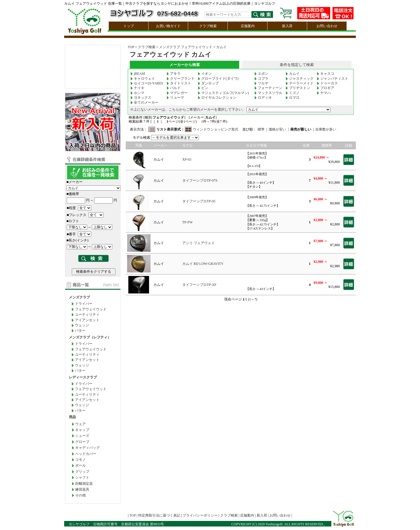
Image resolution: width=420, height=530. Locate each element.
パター (80, 331)
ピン (203, 88)
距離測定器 (84, 484)
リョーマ (175, 98)
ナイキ (137, 88)
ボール (80, 465)
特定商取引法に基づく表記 (159, 515)
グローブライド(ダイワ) (218, 79)
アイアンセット (87, 320)
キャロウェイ (143, 79)
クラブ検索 (208, 26)
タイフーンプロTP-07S (200, 180)
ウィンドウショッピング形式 (216, 129)
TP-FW (188, 222)
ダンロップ (208, 83)
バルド (174, 88)
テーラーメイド (300, 83)
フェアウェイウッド (91, 309)
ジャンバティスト (332, 79)
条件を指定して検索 (297, 65)
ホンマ (137, 93)
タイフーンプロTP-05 (199, 201)
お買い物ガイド (168, 26)
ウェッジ (82, 325)
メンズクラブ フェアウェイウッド (186, 47)
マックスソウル (268, 93)
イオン (205, 74)
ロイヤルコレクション (217, 98)
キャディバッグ (87, 448)
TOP (131, 47)
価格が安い (277, 129)
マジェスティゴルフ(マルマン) (223, 93)
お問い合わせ (327, 26)
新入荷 (287, 26)
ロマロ (293, 98)
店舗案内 (248, 26)
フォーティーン (268, 88)
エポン (261, 74)
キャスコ (325, 74)
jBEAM (138, 74)
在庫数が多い (326, 129)
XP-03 (187, 159)
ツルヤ (261, 83)
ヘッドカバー (86, 454)
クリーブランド (181, 79)
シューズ (82, 436)
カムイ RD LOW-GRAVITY (203, 264)
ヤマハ (324, 93)
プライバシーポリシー (200, 515)
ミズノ (293, 93)
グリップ (82, 472)
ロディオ (263, 98)
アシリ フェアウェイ (198, 243)
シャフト (82, 477)
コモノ (80, 460)
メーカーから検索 (185, 65)
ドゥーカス (327, 83)
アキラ (174, 74)
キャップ (82, 430)
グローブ (82, 442)
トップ (129, 26)
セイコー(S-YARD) (147, 83)
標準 (261, 129)
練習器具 (82, 489)
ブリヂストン (298, 88)
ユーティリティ (87, 314)
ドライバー (84, 304)
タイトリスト (179, 83)
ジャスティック (300, 79)
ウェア (80, 424)
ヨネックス (141, 98)
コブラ (261, 79)
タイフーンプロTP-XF (199, 285)
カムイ (221, 47)
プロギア (325, 88)
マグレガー (177, 93)
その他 (80, 495)
